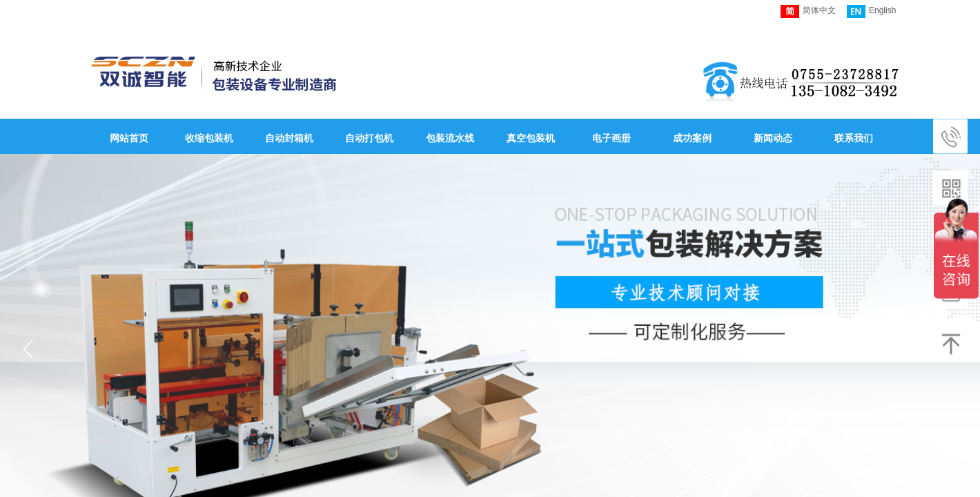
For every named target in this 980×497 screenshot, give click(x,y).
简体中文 (808, 11)
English (871, 11)
